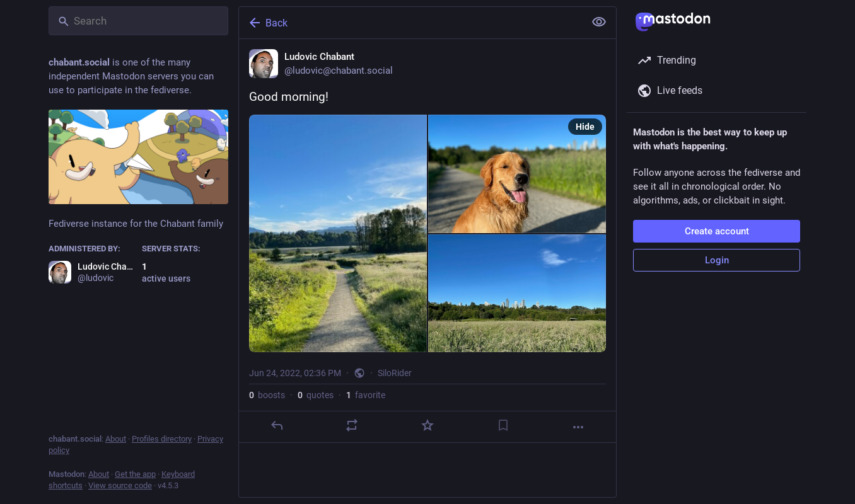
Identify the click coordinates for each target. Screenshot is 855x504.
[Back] (410, 23)
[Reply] (277, 425)
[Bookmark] (503, 425)
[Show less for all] (599, 22)
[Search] (138, 21)
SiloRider (395, 373)
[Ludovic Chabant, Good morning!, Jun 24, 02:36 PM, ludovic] (427, 241)
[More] (578, 427)
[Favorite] (427, 425)
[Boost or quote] (352, 425)
